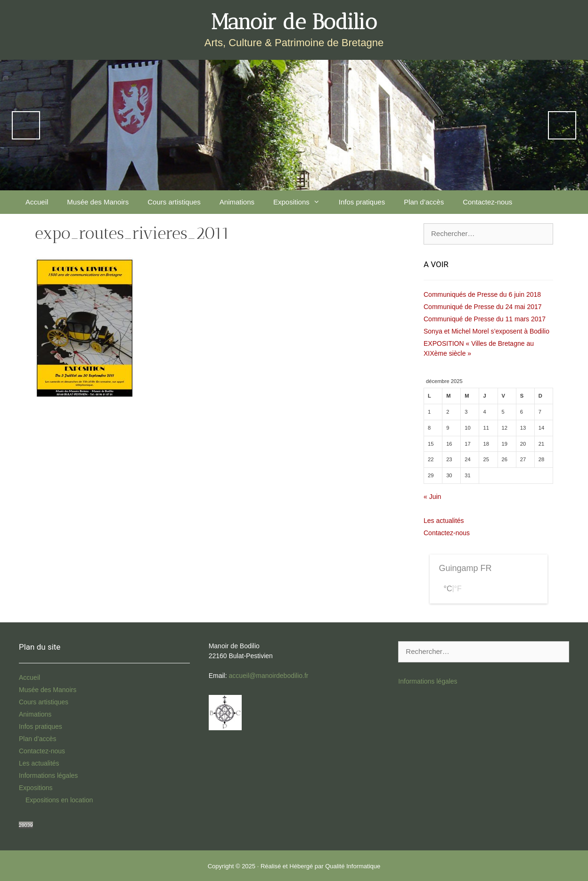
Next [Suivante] (562, 125)
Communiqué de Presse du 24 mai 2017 (483, 307)
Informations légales (48, 775)
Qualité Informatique (353, 866)
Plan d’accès (424, 202)
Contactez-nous (487, 202)
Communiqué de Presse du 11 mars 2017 (485, 319)
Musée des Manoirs (98, 202)
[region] (294, 125)
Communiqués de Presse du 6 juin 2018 (482, 294)
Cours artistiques (174, 202)
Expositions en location (59, 800)
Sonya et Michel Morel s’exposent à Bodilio (486, 331)
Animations (237, 202)
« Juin (432, 497)
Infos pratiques (362, 202)
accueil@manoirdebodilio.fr (268, 676)
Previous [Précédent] (26, 125)
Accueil (37, 202)
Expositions (301, 202)
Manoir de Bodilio (294, 22)
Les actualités (444, 521)
